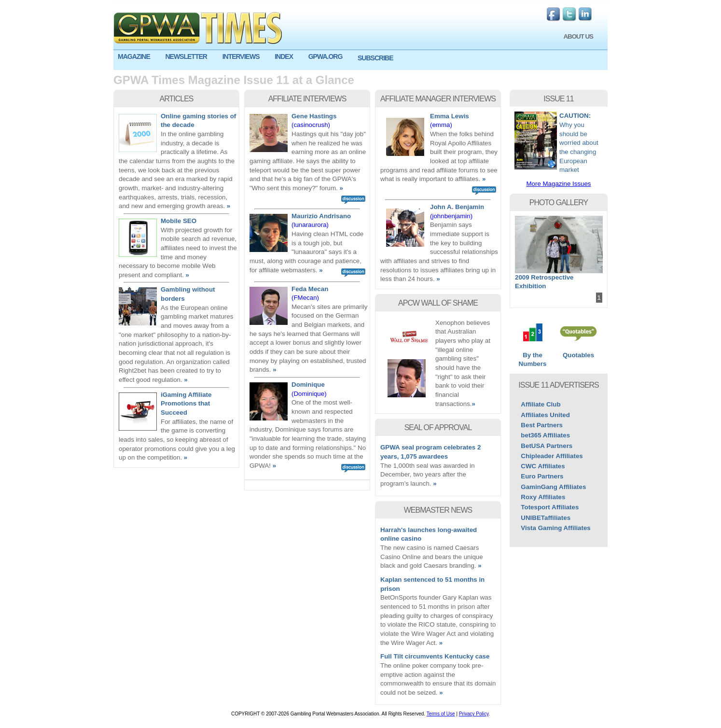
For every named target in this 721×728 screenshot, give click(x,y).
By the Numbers (533, 357)
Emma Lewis (450, 116)
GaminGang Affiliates (553, 487)
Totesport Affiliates (550, 507)
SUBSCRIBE (375, 58)
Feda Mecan (310, 289)
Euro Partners (542, 476)
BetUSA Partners (547, 446)
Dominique (308, 385)
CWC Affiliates (543, 466)
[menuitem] (137, 57)
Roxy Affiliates (543, 497)
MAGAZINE (134, 56)
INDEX (284, 56)
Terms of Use (441, 714)
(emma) (441, 125)
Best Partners (542, 425)
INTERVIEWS (241, 56)
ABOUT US (578, 36)
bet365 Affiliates (545, 435)
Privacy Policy (474, 714)
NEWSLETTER (186, 56)
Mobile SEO (179, 221)
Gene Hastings (314, 116)
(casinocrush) (311, 125)
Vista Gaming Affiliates (555, 528)
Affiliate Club (541, 404)
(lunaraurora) (310, 225)
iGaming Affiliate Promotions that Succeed (186, 404)
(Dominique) (309, 394)
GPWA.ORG (326, 56)
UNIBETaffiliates (546, 518)
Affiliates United (545, 415)
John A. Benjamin (457, 207)
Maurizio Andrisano (321, 216)
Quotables (578, 352)
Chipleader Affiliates (552, 456)
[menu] (360, 60)
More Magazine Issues (558, 184)
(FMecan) (305, 298)
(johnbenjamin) (451, 216)
